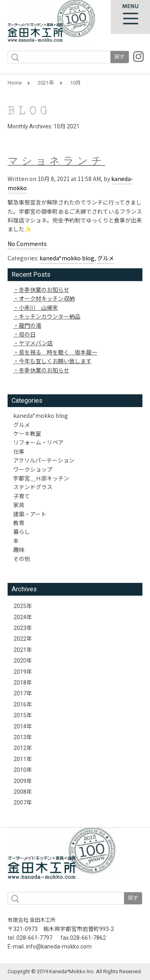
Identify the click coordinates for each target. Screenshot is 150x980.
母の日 (27, 334)
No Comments (27, 244)
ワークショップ (33, 469)
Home (15, 83)
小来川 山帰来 (38, 307)
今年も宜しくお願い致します (55, 361)
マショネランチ (56, 162)
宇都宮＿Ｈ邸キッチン (41, 478)
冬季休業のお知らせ (44, 289)
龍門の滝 (30, 325)
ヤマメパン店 (36, 343)
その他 (22, 559)
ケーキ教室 (27, 433)
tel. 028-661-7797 (30, 938)
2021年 (46, 83)
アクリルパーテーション (44, 460)
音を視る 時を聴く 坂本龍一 (58, 352)
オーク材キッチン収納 (47, 298)
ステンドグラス (33, 487)
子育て (22, 496)
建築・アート (30, 514)
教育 (19, 523)
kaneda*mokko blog (67, 258)
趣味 (19, 549)
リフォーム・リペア (38, 442)
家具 (19, 505)
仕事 (19, 451)
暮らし (22, 531)
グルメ (106, 258)
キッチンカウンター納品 (50, 316)
